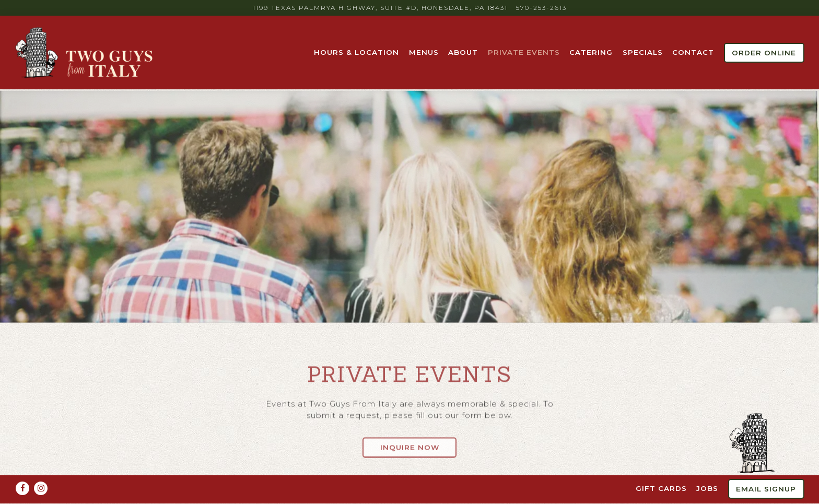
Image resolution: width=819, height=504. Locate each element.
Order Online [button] (764, 53)
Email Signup (766, 467)
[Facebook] (22, 467)
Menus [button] (424, 52)
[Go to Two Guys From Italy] (380, 8)
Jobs (707, 467)
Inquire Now (410, 443)
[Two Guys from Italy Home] (85, 52)
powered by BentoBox (410, 493)
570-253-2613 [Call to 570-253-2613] (541, 8)
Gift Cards (661, 467)
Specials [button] (643, 52)
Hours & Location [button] (356, 52)
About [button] (463, 52)
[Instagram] (41, 467)
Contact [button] (693, 52)
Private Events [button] (524, 52)
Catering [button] (591, 52)
